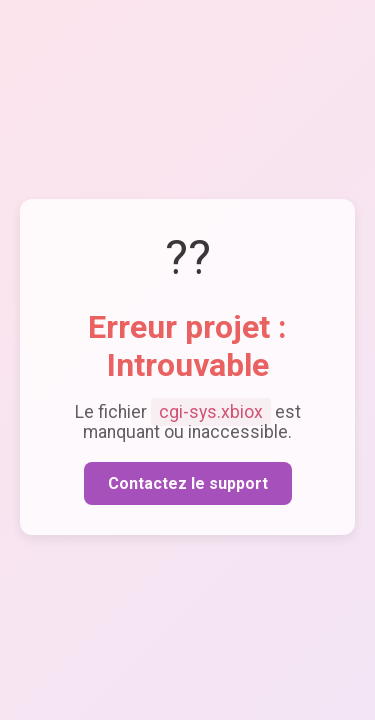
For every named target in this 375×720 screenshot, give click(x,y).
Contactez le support (188, 484)
